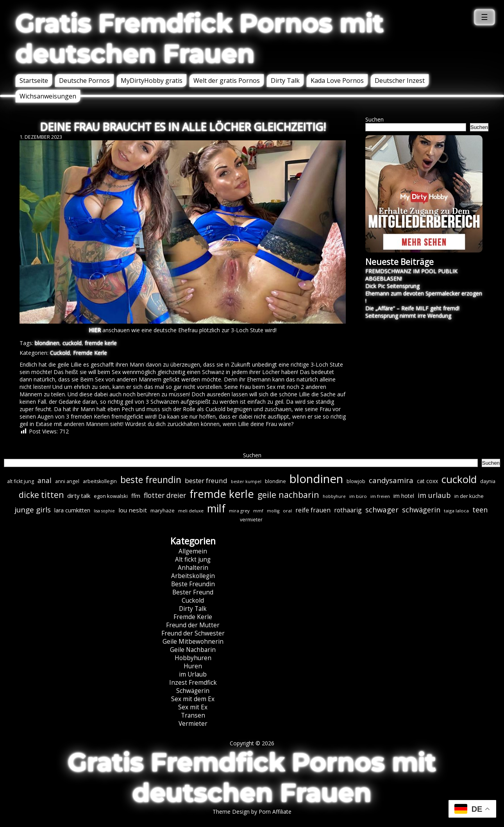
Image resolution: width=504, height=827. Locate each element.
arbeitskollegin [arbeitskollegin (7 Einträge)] (100, 481)
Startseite (34, 81)
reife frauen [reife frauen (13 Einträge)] (313, 510)
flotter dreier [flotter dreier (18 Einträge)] (165, 495)
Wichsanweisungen (48, 96)
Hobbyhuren (193, 658)
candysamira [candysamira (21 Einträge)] (391, 480)
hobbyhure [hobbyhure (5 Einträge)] (334, 496)
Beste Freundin (193, 584)
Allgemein (193, 551)
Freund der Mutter (193, 625)
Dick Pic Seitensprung (392, 286)
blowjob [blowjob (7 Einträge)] (356, 481)
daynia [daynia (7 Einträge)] (488, 481)
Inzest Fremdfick (193, 683)
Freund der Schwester (193, 633)
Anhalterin (193, 568)
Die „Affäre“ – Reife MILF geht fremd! (412, 308)
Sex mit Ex (193, 707)
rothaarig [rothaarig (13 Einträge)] (348, 510)
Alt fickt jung (193, 559)
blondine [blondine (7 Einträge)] (275, 481)
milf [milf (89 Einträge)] (216, 508)
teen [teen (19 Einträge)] (480, 510)
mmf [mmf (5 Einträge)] (258, 511)
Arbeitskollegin (193, 576)
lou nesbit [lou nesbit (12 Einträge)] (133, 510)
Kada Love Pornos (337, 81)
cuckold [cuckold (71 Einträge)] (459, 479)
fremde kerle (101, 343)
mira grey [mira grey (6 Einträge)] (239, 511)
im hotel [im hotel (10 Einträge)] (404, 496)
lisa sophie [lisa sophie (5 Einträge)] (104, 511)
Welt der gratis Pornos (227, 81)
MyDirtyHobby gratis (152, 81)
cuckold (72, 343)
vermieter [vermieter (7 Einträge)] (251, 520)
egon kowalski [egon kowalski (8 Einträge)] (111, 496)
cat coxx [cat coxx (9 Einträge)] (427, 481)
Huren (193, 666)
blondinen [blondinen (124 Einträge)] (316, 479)
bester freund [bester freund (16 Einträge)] (206, 481)
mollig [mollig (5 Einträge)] (273, 511)
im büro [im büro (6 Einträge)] (358, 496)
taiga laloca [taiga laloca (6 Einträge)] (456, 511)
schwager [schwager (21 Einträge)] (382, 509)
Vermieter (193, 724)
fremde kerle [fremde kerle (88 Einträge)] (222, 494)
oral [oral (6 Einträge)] (287, 511)
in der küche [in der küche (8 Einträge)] (469, 496)
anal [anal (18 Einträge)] (45, 480)
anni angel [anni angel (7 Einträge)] (67, 481)
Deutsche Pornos (84, 81)
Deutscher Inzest (400, 81)
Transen (193, 715)
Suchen (374, 119)
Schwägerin (193, 691)
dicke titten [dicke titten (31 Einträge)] (41, 495)
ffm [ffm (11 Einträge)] (136, 496)
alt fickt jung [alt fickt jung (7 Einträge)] (21, 481)
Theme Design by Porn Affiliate (252, 812)
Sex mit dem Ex (193, 699)
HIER (95, 330)
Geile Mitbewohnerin (193, 642)
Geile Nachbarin (193, 650)
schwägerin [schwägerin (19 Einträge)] (421, 510)
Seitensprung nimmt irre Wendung (408, 316)
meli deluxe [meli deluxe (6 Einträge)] (191, 511)
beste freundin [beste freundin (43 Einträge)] (151, 480)
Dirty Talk (285, 81)
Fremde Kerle (90, 353)
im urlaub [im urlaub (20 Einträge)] (434, 495)
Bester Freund (193, 592)
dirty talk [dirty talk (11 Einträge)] (79, 496)
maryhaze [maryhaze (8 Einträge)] (163, 510)
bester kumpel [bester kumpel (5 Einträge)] (246, 482)
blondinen (47, 343)
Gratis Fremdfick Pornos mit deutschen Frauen (200, 38)
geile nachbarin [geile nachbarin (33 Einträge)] (288, 495)
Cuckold (60, 353)
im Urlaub (193, 674)
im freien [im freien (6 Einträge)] (380, 496)
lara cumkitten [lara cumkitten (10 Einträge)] (72, 510)
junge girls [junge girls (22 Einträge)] (33, 510)
